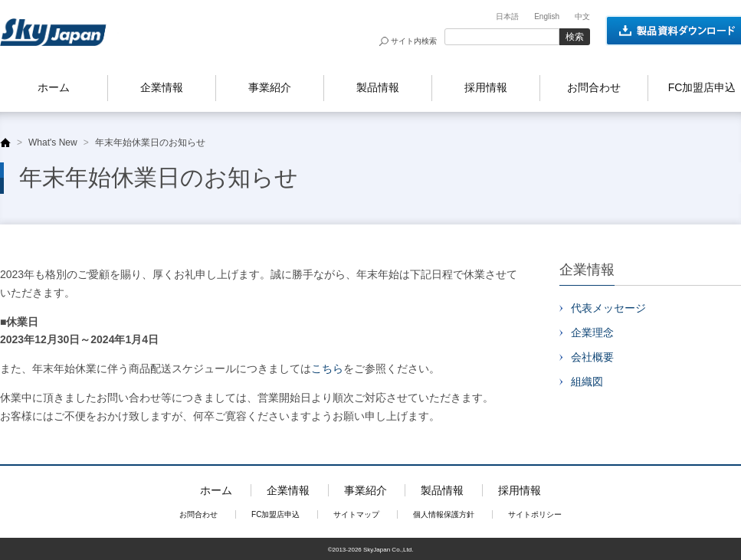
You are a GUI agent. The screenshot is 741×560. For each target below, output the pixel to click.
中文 (582, 16)
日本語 (507, 16)
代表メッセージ (608, 308)
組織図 (587, 382)
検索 (575, 37)
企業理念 (592, 332)
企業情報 (162, 87)
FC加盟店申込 (275, 514)
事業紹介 (270, 87)
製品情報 (378, 87)
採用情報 (486, 87)
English (547, 16)
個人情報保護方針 (444, 514)
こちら (327, 368)
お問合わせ (594, 87)
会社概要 (592, 357)
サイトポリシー (535, 514)
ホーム (54, 87)
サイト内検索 (414, 41)
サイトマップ (356, 514)
